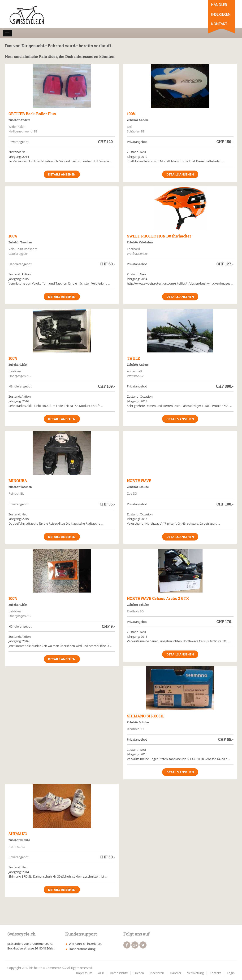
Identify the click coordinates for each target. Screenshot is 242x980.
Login (231, 973)
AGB (101, 973)
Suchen (139, 973)
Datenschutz (119, 973)
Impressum (84, 973)
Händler (219, 4)
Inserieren (221, 14)
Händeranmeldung (82, 949)
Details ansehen (62, 174)
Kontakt (219, 24)
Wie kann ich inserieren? (86, 944)
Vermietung (195, 973)
